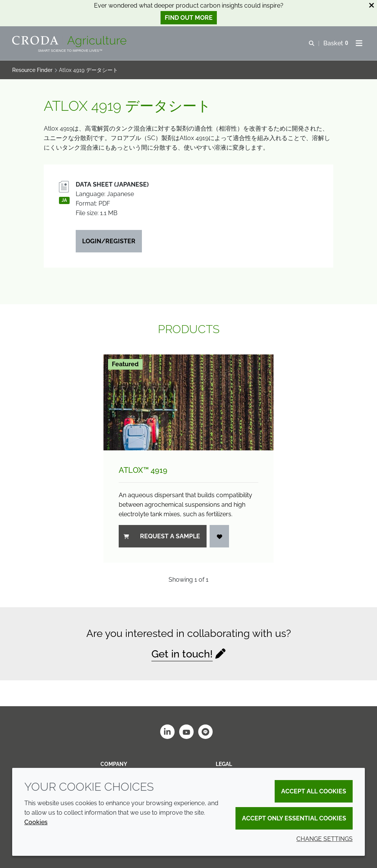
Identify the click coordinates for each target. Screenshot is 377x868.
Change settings (325, 839)
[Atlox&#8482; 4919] (189, 402)
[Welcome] (70, 41)
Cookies (36, 822)
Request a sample (162, 536)
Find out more (189, 18)
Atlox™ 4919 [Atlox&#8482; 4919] (143, 470)
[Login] (220, 536)
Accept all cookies (314, 791)
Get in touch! (182, 654)
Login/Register (109, 241)
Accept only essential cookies (294, 818)
